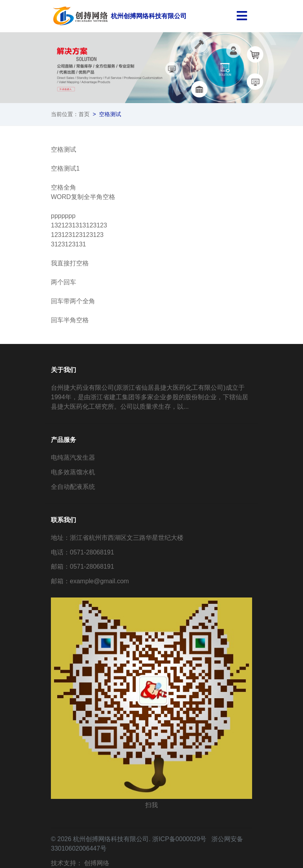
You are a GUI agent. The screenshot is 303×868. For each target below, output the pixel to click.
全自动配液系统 (73, 487)
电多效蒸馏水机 (73, 472)
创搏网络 (97, 863)
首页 (84, 114)
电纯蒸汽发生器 (73, 457)
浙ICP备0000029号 (179, 839)
